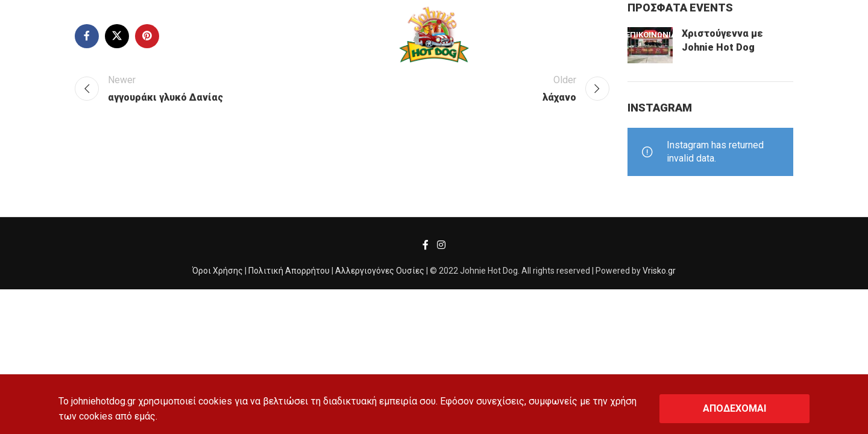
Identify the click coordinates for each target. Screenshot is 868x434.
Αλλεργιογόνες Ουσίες (380, 271)
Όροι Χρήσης (218, 271)
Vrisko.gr (659, 271)
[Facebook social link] (426, 245)
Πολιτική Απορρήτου (289, 271)
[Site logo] (434, 35)
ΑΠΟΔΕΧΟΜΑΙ (734, 408)
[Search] (37, 36)
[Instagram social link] (441, 245)
